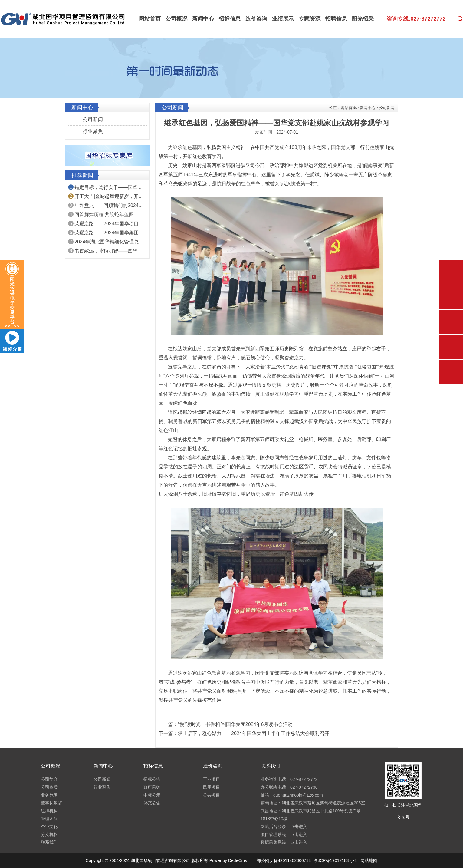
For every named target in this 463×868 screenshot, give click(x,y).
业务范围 (49, 795)
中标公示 (152, 795)
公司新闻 (93, 119)
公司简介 (49, 779)
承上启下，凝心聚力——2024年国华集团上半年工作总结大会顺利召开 (254, 733)
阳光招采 (363, 19)
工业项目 (212, 779)
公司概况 (176, 19)
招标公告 (152, 779)
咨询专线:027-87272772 (416, 19)
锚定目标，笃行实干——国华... (108, 187)
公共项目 (212, 795)
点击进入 (299, 827)
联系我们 (49, 842)
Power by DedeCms (228, 860)
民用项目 (212, 787)
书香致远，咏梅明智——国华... (108, 251)
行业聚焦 (93, 131)
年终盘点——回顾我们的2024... (108, 205)
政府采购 (152, 787)
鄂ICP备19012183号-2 (336, 860)
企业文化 (49, 827)
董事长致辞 (51, 803)
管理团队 (49, 819)
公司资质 (49, 787)
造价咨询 (256, 19)
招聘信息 (336, 19)
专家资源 (310, 19)
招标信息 (230, 19)
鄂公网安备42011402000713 (284, 860)
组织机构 (49, 811)
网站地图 (369, 860)
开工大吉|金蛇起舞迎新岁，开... (109, 196)
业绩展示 (283, 19)
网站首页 (150, 19)
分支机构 (49, 834)
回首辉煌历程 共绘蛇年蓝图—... (109, 215)
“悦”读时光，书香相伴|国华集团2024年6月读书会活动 (235, 724)
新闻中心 (203, 19)
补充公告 (152, 803)
